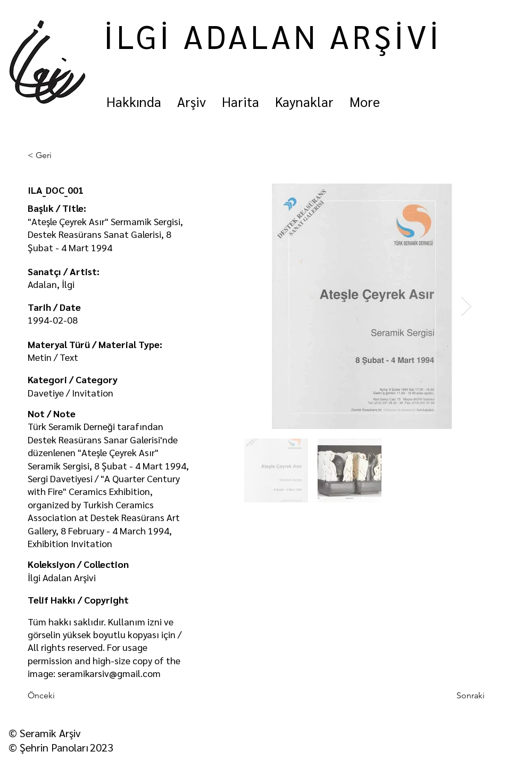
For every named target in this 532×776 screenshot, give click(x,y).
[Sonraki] (458, 696)
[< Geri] (63, 155)
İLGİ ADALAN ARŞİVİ (273, 36)
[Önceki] (63, 696)
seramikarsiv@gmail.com (109, 673)
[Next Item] (466, 306)
